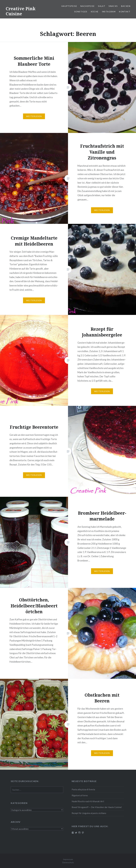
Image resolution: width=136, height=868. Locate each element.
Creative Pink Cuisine (21, 11)
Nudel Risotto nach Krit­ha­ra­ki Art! (88, 801)
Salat (102, 6)
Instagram (109, 12)
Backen (126, 6)
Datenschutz (68, 862)
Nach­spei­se (88, 6)
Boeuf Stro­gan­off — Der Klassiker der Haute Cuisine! (97, 807)
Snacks (113, 6)
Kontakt (125, 12)
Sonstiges (81, 12)
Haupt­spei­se (69, 6)
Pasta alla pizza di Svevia (83, 789)
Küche (95, 12)
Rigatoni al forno (80, 795)
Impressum (68, 859)
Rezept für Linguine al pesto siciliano (89, 813)
